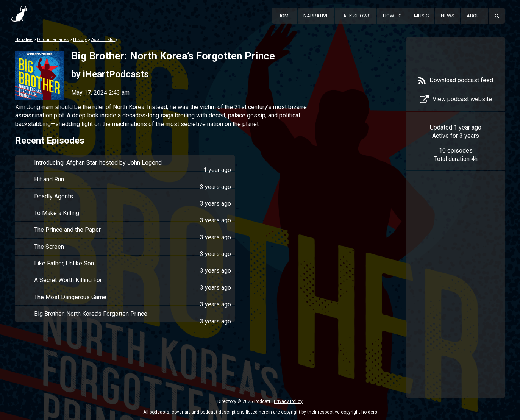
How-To (392, 16)
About (475, 16)
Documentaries (53, 40)
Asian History (104, 40)
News (448, 16)
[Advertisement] (456, 296)
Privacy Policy (288, 401)
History (80, 40)
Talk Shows (356, 16)
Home (284, 16)
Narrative (316, 16)
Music (421, 16)
